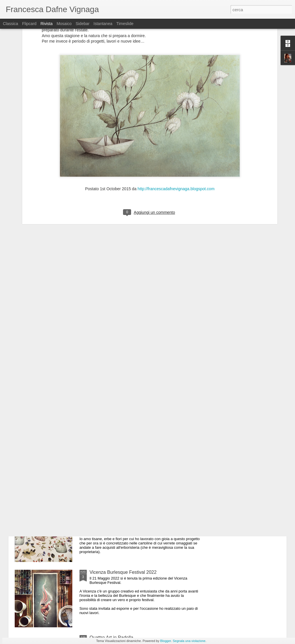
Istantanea (103, 24)
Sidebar (82, 24)
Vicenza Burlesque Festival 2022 (123, 572)
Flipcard (29, 24)
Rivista (46, 24)
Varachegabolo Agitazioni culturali (124, 442)
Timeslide (125, 24)
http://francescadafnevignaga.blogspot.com (176, 124)
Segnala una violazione (189, 641)
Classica (11, 24)
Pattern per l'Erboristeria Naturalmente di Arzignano (142, 507)
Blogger (166, 641)
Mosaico (64, 24)
